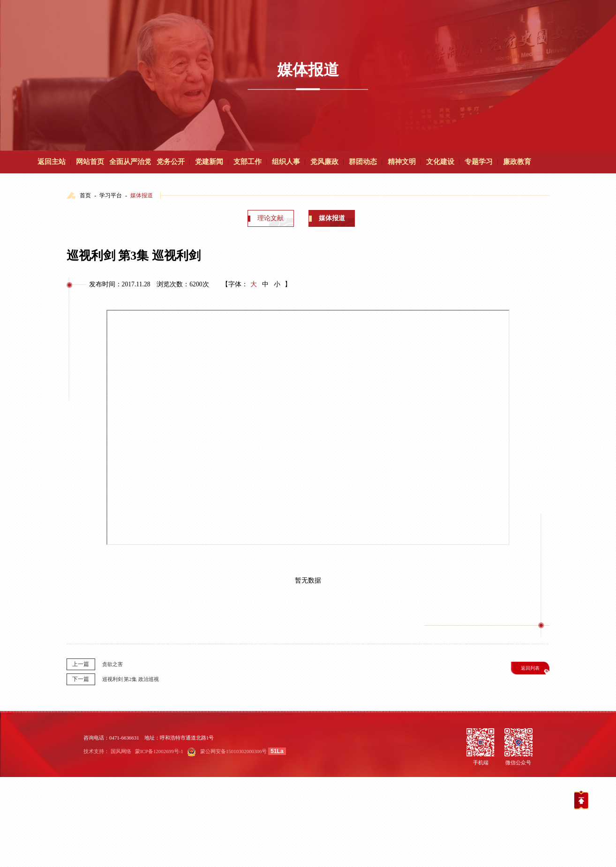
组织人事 (286, 162)
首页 (85, 195)
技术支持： (96, 751)
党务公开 (171, 162)
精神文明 (402, 162)
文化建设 (440, 162)
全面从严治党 (130, 162)
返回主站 (52, 162)
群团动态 (363, 162)
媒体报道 (142, 195)
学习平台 (111, 195)
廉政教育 (517, 162)
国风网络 (121, 751)
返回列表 (530, 668)
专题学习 (479, 162)
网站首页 (90, 162)
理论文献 (270, 218)
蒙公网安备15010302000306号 (234, 751)
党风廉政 (324, 162)
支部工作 (248, 162)
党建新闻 (209, 162)
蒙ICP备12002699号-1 (159, 751)
